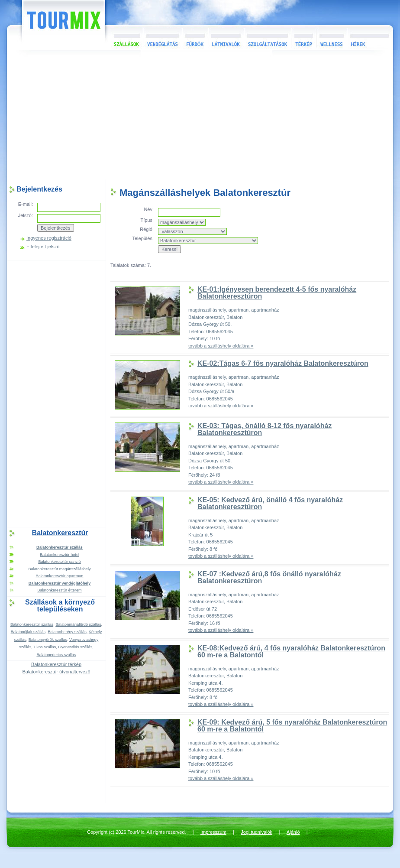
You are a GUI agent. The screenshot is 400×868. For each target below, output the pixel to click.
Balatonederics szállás (56, 655)
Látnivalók (226, 37)
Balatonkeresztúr (60, 533)
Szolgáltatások (267, 37)
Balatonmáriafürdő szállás (78, 624)
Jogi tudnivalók (256, 832)
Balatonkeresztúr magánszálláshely (59, 569)
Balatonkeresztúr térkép (56, 664)
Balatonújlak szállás (28, 632)
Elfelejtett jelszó (43, 247)
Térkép (303, 37)
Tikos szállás (45, 647)
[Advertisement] (200, 117)
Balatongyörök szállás (48, 640)
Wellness (331, 37)
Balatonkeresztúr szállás (32, 624)
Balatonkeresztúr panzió (59, 562)
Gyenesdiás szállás (75, 647)
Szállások (124, 37)
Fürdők (195, 37)
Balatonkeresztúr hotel (60, 555)
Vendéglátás (162, 37)
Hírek (369, 37)
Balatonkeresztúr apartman (60, 576)
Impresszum (213, 832)
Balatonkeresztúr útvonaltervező (56, 672)
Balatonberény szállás (67, 632)
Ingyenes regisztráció (49, 238)
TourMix (54, 25)
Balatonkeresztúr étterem (59, 590)
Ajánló (293, 832)
